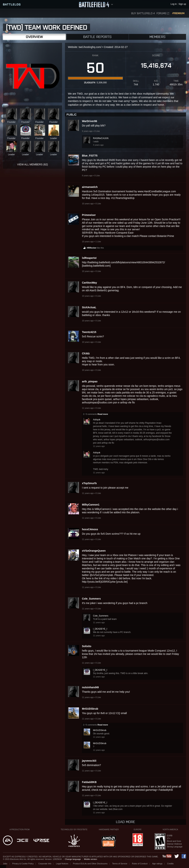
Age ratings (157, 864)
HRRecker (92, 248)
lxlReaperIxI (89, 258)
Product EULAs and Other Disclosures (90, 864)
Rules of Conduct (140, 864)
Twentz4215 (89, 332)
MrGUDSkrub (90, 709)
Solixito (87, 646)
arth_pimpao (90, 381)
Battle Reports (97, 37)
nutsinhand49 (90, 687)
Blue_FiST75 (90, 156)
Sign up (182, 4)
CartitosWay (89, 283)
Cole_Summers (91, 599)
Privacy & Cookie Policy (23, 864)
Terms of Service (120, 864)
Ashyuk (97, 420)
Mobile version (91, 859)
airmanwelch (90, 187)
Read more (103, 414)
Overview (34, 37)
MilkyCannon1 (91, 505)
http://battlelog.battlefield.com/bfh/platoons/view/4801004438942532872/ (123, 262)
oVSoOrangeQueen (94, 551)
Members (157, 37)
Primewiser (89, 215)
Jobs (5, 864)
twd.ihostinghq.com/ (90, 47)
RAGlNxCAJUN (101, 138)
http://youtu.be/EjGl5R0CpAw (99, 582)
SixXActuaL (89, 307)
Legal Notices (62, 864)
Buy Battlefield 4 (143, 13)
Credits (170, 864)
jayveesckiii (89, 761)
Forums (163, 13)
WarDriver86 (90, 121)
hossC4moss (90, 529)
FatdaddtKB (89, 782)
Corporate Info (45, 864)
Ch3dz (86, 353)
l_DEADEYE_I (100, 629)
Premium (178, 13)
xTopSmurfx (89, 483)
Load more (126, 822)
